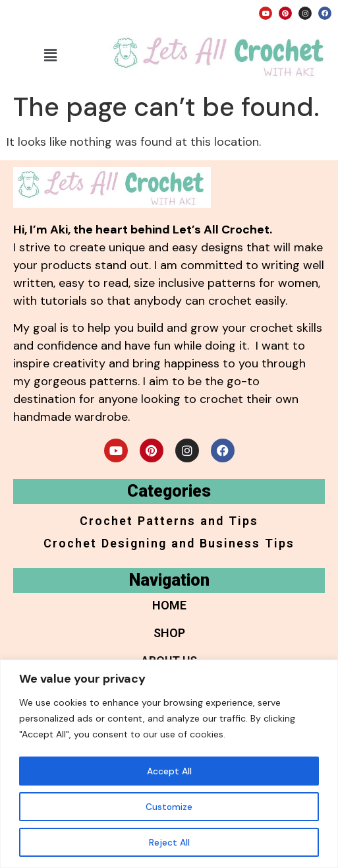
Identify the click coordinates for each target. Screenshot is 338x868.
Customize (169, 807)
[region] (169, 764)
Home (169, 605)
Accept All (169, 771)
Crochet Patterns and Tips (169, 521)
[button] (51, 56)
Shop (169, 633)
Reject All (169, 842)
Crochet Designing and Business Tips (169, 543)
